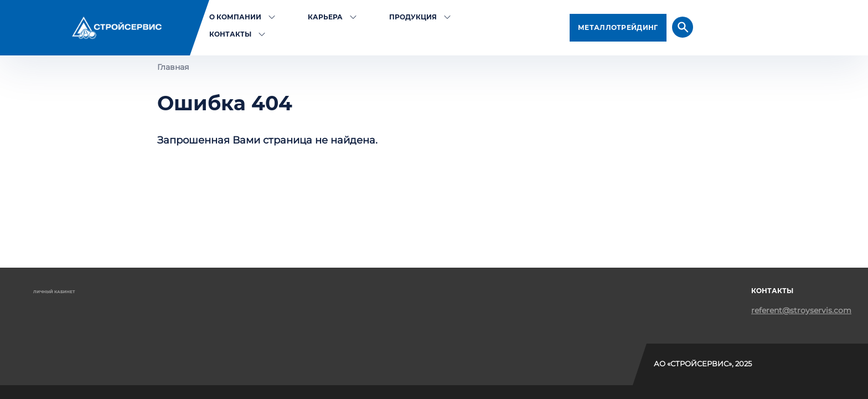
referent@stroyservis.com (801, 310)
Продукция (413, 17)
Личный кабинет (54, 292)
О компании (235, 17)
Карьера (325, 17)
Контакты (230, 34)
